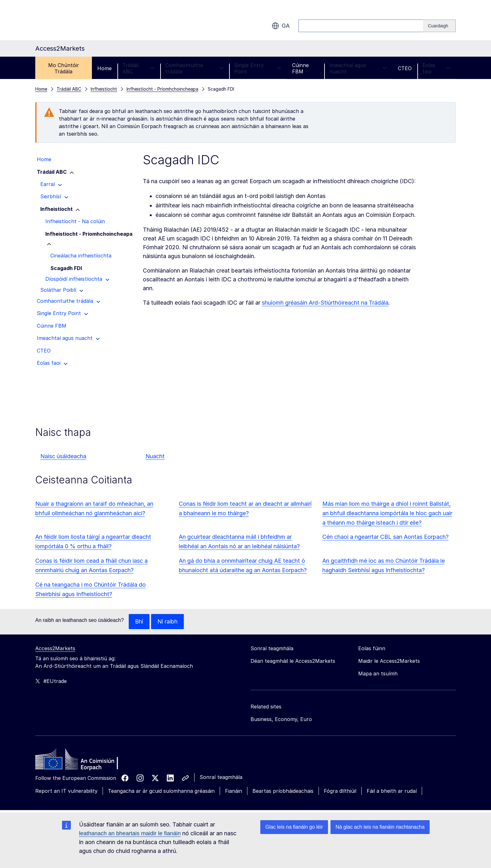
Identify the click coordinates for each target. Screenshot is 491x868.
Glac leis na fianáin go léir (294, 827)
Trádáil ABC (138, 68)
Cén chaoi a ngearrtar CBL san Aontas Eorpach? (385, 537)
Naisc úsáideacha (63, 456)
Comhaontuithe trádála (194, 68)
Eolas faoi (436, 68)
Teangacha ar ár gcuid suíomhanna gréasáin (161, 791)
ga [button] (281, 26)
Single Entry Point (258, 68)
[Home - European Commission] (81, 761)
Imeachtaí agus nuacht (358, 68)
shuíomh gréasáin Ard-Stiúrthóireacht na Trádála (325, 303)
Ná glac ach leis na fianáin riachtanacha (380, 827)
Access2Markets (55, 648)
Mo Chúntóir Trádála (64, 68)
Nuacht (155, 456)
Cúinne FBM (300, 68)
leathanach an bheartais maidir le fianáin (130, 833)
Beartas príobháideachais (283, 791)
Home (104, 68)
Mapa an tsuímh (378, 674)
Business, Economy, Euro (281, 719)
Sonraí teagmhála (221, 777)
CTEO (405, 68)
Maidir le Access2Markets (389, 661)
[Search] (439, 26)
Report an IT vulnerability (66, 791)
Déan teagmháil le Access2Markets (293, 661)
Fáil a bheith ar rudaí (392, 791)
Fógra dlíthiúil (340, 791)
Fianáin (234, 791)
